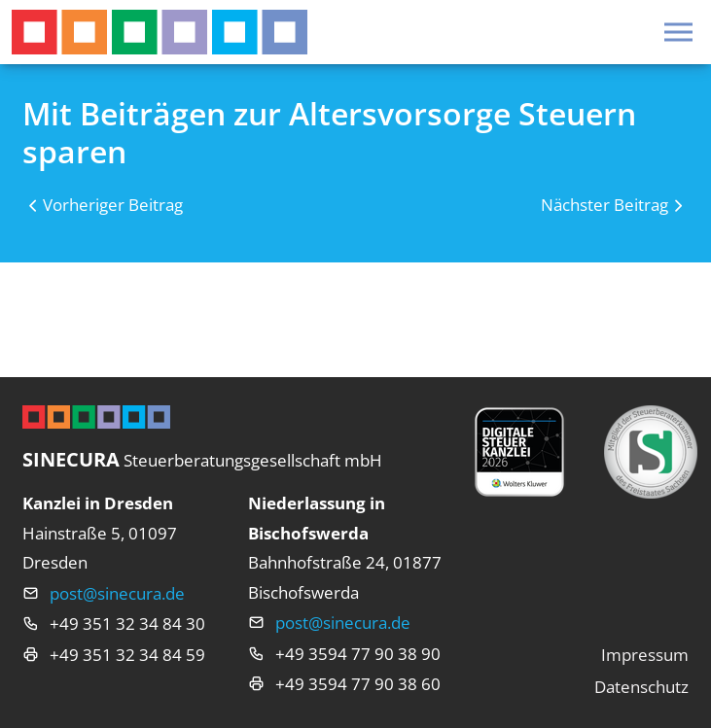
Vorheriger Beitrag (113, 205)
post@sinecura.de (117, 593)
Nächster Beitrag (604, 205)
